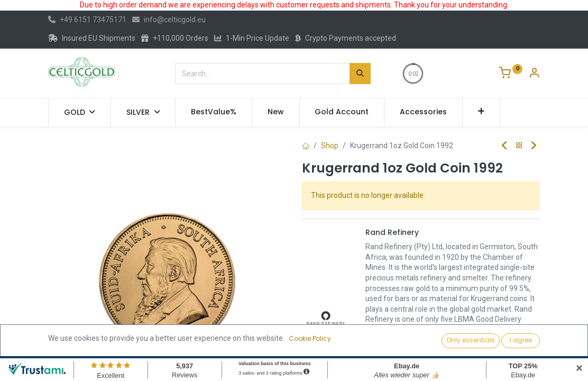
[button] (481, 112)
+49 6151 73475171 (87, 20)
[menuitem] (214, 112)
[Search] (360, 74)
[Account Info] (534, 74)
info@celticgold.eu (169, 20)
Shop (330, 146)
